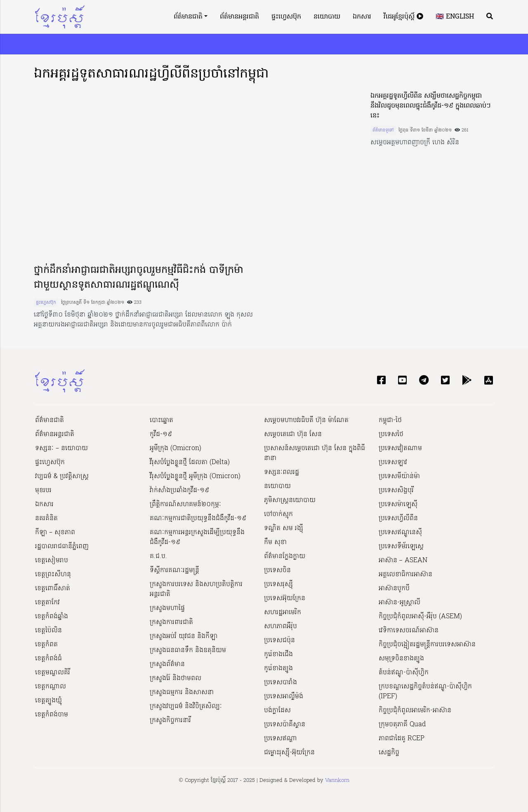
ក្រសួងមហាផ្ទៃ (167, 608)
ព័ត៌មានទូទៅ (383, 130)
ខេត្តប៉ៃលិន (48, 631)
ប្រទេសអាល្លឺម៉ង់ (284, 697)
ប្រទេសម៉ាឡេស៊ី (398, 505)
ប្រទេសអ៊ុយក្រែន (285, 598)
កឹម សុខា (275, 542)
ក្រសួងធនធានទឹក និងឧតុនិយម (188, 650)
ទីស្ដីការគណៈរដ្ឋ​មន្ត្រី (174, 570)
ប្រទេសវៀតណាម (400, 448)
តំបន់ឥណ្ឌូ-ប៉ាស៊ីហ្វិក (404, 673)
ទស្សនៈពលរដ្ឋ (282, 472)
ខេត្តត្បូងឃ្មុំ (48, 701)
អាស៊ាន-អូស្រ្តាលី (400, 603)
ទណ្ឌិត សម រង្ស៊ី (284, 528)
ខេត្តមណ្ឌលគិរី (53, 673)
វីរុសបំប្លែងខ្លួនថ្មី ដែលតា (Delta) (190, 462)
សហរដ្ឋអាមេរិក (283, 613)
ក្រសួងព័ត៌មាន (167, 664)
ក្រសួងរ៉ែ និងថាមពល (176, 678)
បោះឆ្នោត (161, 420)
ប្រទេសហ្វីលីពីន (398, 519)
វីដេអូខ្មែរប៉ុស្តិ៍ (403, 17)
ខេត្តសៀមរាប (52, 561)
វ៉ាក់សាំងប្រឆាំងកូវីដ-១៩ (179, 490)
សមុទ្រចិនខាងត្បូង (401, 659)
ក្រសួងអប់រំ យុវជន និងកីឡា (184, 636)
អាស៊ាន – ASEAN (403, 561)
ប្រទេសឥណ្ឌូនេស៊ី (400, 533)
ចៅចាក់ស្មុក (278, 514)
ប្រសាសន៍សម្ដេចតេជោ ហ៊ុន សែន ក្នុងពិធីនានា (315, 453)
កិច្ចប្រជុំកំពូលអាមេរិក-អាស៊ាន (415, 711)
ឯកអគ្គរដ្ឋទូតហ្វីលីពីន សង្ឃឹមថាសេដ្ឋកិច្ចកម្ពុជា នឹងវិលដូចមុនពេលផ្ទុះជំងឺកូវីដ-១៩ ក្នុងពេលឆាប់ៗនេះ (431, 106)
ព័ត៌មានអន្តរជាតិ (239, 17)
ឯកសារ (362, 17)
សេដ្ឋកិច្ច (389, 753)
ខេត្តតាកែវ (47, 603)
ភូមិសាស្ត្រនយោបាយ (290, 500)
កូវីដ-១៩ (161, 434)
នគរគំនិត (46, 519)
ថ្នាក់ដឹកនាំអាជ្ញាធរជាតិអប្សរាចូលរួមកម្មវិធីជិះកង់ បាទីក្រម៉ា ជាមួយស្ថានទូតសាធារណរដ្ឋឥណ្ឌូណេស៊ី (139, 278)
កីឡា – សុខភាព (55, 533)
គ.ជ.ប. (158, 556)
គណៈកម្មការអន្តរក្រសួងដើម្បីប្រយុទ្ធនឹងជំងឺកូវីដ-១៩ (197, 537)
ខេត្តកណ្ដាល (51, 687)
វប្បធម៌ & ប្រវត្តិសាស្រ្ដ (62, 476)
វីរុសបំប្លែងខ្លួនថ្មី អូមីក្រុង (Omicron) (195, 476)
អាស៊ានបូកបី (394, 589)
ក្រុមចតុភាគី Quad (402, 725)
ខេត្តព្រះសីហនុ (53, 575)
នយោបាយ (327, 17)
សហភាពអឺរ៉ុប (280, 627)
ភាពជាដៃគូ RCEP (402, 739)
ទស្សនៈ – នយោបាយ (61, 448)
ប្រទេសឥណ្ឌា (280, 739)
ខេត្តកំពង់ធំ (48, 659)
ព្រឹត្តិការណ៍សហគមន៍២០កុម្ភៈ (185, 505)
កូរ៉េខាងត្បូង (278, 669)
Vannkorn (337, 780)
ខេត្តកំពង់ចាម (52, 715)
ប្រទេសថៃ (391, 434)
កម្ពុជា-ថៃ (390, 420)
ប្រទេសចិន (277, 570)
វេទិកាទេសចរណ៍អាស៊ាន (409, 631)
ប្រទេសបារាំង (280, 683)
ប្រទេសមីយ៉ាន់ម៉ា (399, 476)
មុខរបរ (43, 490)
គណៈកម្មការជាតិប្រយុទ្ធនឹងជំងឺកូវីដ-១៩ (198, 519)
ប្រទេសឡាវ (393, 462)
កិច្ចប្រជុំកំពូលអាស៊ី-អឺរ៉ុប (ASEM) (420, 617)
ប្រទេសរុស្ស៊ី (278, 584)
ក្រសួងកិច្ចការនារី (170, 720)
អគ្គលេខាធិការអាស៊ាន (405, 575)
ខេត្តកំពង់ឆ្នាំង (52, 617)
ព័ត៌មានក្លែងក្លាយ (285, 556)
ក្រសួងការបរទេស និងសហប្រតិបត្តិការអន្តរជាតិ (196, 589)
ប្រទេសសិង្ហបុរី (396, 490)
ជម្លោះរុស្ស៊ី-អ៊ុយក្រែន (289, 753)
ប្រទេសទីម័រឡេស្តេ (401, 547)
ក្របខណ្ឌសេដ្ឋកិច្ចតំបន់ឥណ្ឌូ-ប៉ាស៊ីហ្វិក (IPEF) (425, 692)
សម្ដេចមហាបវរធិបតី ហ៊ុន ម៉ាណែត (306, 420)
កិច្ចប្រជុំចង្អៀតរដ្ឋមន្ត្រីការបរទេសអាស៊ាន (427, 645)
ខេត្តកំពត (46, 645)
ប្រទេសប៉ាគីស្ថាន (285, 725)
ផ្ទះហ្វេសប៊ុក (286, 17)
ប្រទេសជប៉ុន (279, 641)
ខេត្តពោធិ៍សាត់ (53, 589)
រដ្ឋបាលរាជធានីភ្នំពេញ (62, 547)
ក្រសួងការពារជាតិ (171, 622)
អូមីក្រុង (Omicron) (176, 448)
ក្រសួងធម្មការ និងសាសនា (182, 692)
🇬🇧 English (455, 17)
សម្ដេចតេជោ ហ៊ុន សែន (293, 434)
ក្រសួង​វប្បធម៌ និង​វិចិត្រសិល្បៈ (186, 706)
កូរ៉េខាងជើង (278, 655)
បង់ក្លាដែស (277, 711)
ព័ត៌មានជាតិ (188, 17)
